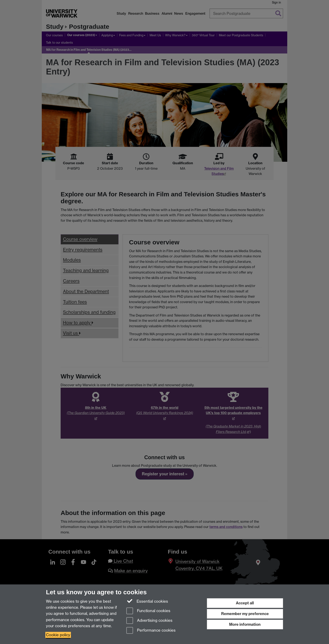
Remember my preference (245, 614)
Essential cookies (147, 601)
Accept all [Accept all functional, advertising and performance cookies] (245, 603)
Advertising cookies (149, 621)
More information (245, 624)
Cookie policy (58, 635)
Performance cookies (151, 631)
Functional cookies (148, 611)
